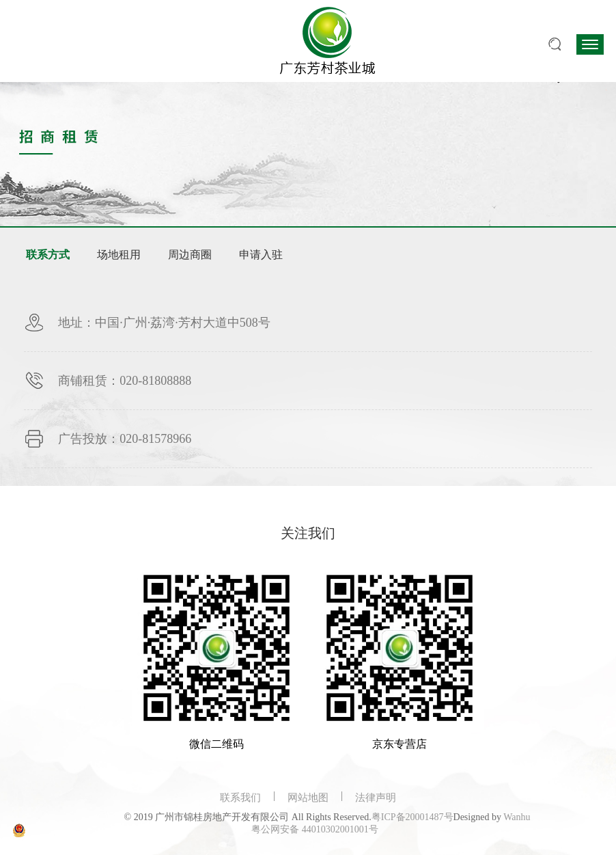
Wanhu (517, 817)
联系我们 (240, 798)
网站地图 (308, 798)
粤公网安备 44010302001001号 (315, 829)
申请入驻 (261, 255)
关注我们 (308, 533)
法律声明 (376, 798)
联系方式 (48, 255)
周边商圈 (190, 255)
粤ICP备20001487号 (412, 817)
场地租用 (119, 255)
